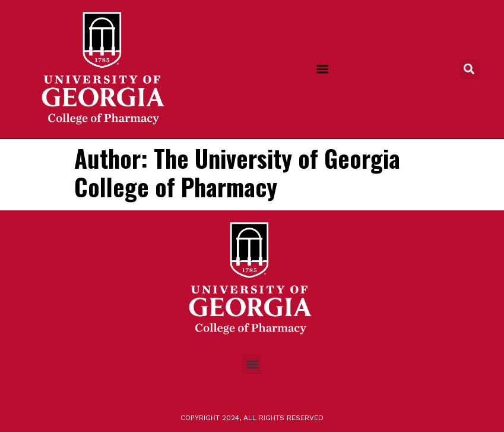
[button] (323, 69)
